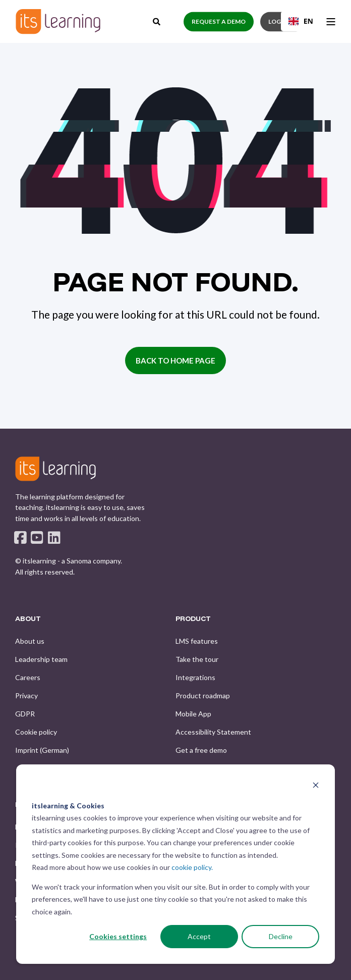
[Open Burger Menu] (331, 22)
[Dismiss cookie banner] (316, 786)
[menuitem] (30, 641)
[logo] (55, 469)
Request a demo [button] (219, 21)
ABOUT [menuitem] (28, 619)
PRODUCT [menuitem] (193, 619)
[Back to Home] (58, 21)
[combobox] (301, 21)
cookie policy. (192, 867)
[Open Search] (157, 20)
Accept (199, 936)
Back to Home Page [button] (175, 360)
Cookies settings (118, 936)
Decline (281, 936)
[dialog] (175, 864)
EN (301, 21)
